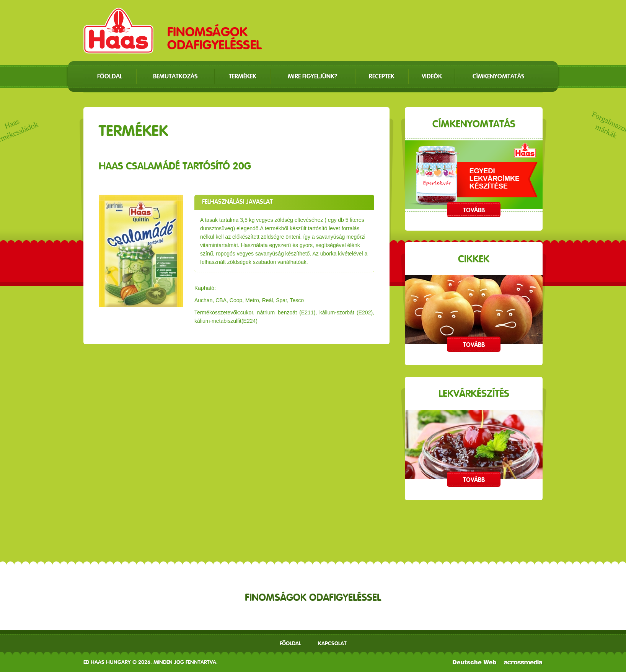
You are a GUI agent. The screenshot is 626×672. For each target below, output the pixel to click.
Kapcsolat (332, 643)
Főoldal (290, 643)
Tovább (474, 210)
